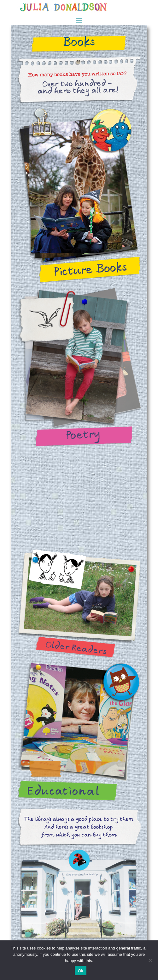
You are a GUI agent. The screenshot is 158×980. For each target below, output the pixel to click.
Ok (81, 971)
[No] (150, 960)
